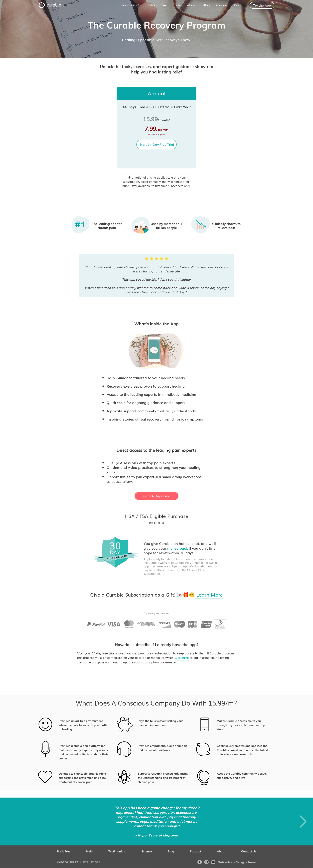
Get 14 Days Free (157, 496)
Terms (85, 862)
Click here (182, 658)
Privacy (96, 862)
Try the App (262, 5)
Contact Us (249, 851)
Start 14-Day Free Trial (157, 144)
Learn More (210, 595)
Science (147, 851)
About (221, 851)
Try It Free (64, 851)
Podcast (195, 851)
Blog (171, 851)
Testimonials (117, 851)
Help (89, 851)
